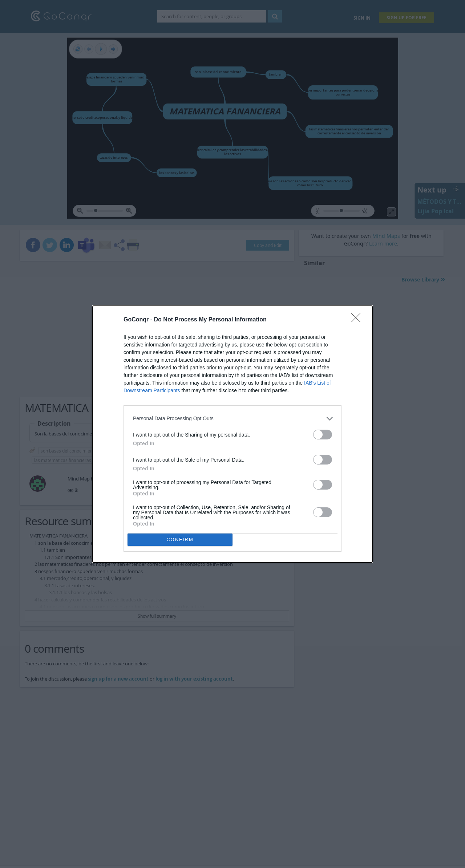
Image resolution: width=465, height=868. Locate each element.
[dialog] (232, 434)
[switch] (323, 435)
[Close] (358, 320)
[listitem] (232, 419)
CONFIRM (180, 540)
